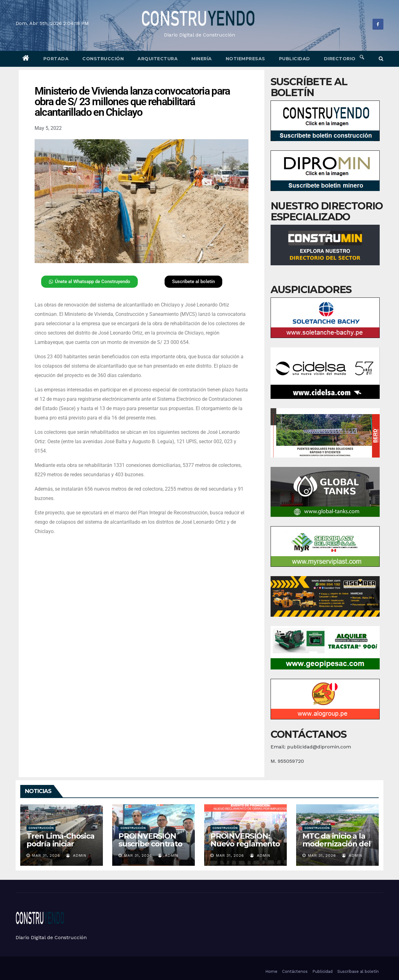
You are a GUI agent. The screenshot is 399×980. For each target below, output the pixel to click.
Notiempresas (245, 59)
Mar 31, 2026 (46, 855)
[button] (381, 59)
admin (76, 855)
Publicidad (295, 59)
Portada (56, 59)
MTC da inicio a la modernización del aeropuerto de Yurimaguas (337, 848)
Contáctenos (295, 971)
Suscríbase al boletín (358, 971)
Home (271, 971)
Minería (202, 59)
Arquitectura (158, 59)
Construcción (103, 59)
